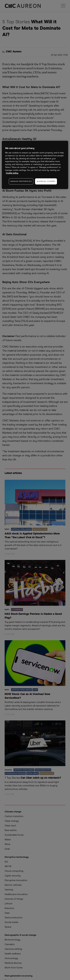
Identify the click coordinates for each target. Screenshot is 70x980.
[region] (35, 165)
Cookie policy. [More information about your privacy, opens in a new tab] (12, 173)
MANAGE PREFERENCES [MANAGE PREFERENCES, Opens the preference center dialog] (21, 181)
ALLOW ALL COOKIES (46, 181)
